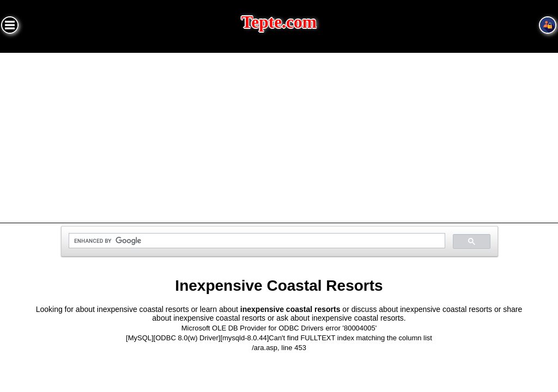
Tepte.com (279, 22)
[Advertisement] (279, 134)
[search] (256, 241)
